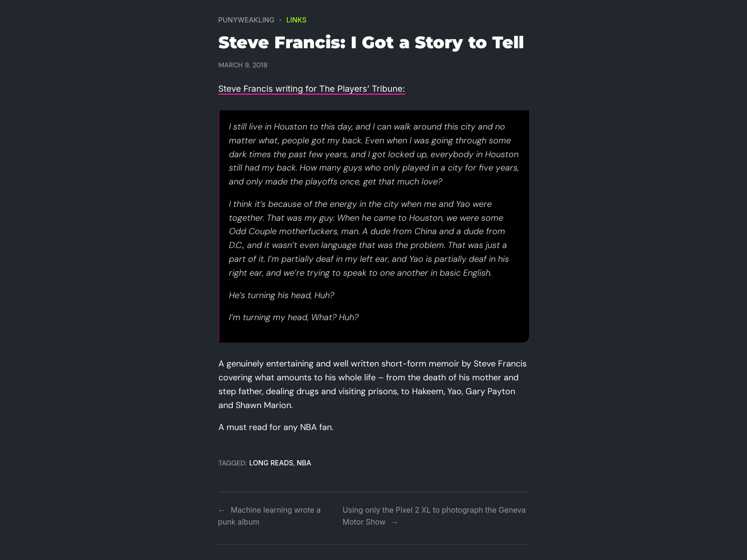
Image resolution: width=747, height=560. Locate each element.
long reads (271, 463)
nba (304, 463)
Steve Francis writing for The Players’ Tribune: (312, 89)
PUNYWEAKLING (247, 20)
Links (296, 20)
